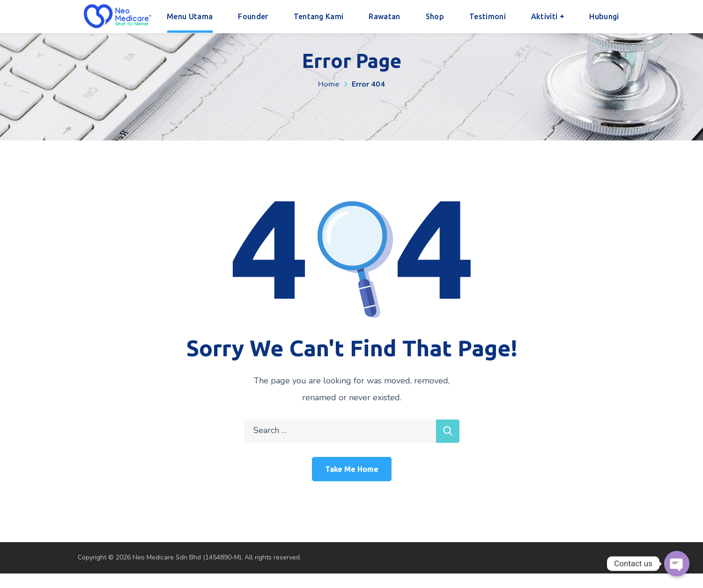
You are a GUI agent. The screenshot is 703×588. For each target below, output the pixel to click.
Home (329, 84)
